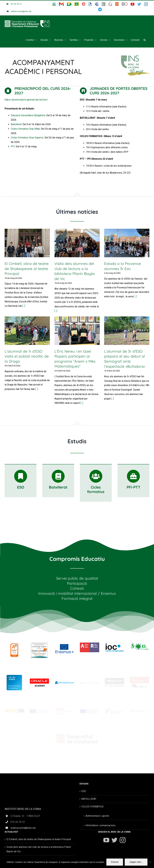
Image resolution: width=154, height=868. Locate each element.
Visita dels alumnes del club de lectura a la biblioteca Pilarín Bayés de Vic (39, 849)
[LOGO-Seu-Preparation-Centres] (39, 644)
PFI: (13, 146)
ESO (84, 791)
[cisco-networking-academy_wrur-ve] (14, 676)
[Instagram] (123, 840)
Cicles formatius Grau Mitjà (25, 129)
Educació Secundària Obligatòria (28, 115)
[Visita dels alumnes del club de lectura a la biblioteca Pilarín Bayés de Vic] (77, 243)
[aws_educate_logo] (90, 682)
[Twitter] (114, 840)
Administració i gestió (97, 816)
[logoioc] (115, 644)
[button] (145, 40)
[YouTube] (106, 840)
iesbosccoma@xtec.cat (23, 828)
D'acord (115, 862)
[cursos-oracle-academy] (39, 680)
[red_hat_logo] (140, 678)
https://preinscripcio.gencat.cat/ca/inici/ (26, 100)
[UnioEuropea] (90, 710)
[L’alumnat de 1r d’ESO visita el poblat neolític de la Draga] (27, 331)
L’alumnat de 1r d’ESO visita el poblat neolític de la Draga (27, 356)
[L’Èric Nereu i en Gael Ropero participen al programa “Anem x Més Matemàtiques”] (77, 331)
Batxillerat (16, 124)
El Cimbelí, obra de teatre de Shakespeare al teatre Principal (27, 269)
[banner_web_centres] (14, 710)
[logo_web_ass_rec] (90, 644)
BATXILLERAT (89, 799)
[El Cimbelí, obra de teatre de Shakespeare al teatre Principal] (27, 243)
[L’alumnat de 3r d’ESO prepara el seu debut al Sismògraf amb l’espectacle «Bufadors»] (127, 331)
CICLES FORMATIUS (92, 807)
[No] (150, 862)
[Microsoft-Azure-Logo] (64, 678)
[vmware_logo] (115, 679)
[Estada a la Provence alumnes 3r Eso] (127, 243)
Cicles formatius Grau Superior (27, 138)
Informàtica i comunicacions (101, 825)
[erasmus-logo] (64, 644)
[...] (24, 306)
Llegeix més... (136, 862)
